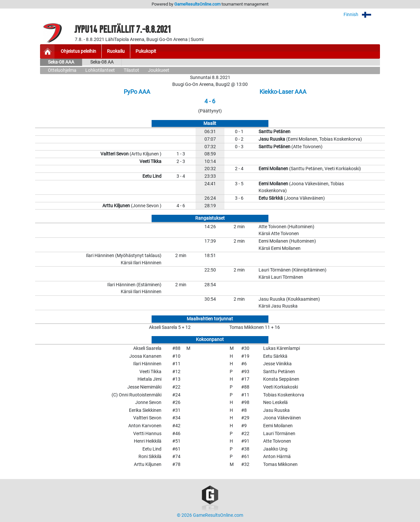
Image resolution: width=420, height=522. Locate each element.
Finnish (362, 15)
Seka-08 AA (102, 62)
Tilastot (131, 70)
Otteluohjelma (62, 70)
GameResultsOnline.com (197, 4)
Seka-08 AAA (61, 62)
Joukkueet (159, 70)
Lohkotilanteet (100, 70)
